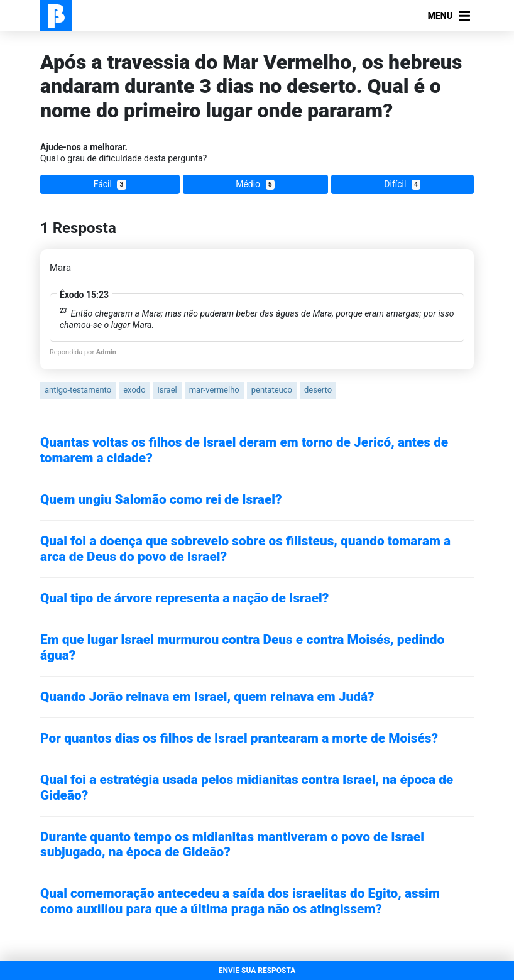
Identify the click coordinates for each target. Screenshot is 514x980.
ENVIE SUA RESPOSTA (257, 971)
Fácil (110, 184)
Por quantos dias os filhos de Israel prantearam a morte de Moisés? (239, 738)
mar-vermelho (214, 390)
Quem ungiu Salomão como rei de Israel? (161, 499)
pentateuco (272, 390)
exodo (134, 390)
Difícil (402, 184)
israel (167, 390)
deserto (318, 390)
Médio (255, 184)
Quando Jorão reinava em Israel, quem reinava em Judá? (207, 697)
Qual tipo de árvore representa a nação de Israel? (184, 598)
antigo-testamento (78, 390)
